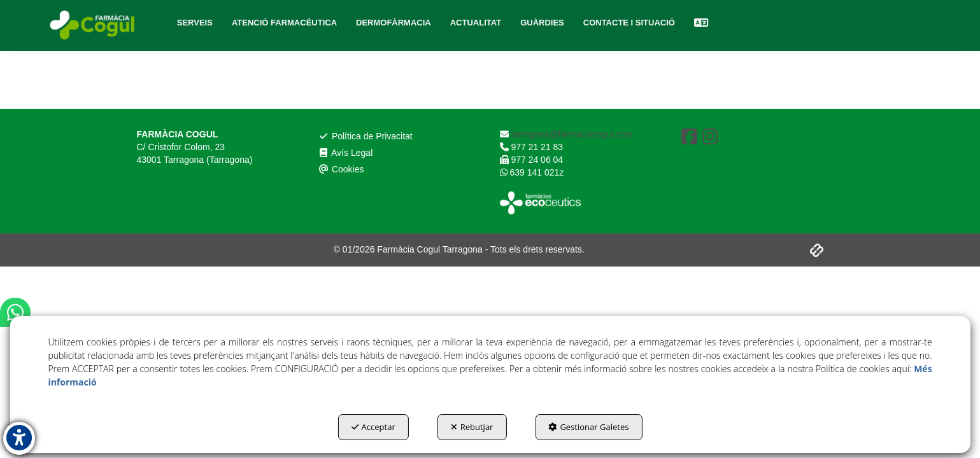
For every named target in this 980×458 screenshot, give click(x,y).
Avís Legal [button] (346, 153)
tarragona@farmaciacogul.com (571, 134)
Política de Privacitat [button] (366, 136)
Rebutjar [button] (472, 427)
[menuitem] (195, 23)
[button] (94, 25)
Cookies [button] (341, 169)
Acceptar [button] (373, 427)
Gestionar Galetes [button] (588, 427)
